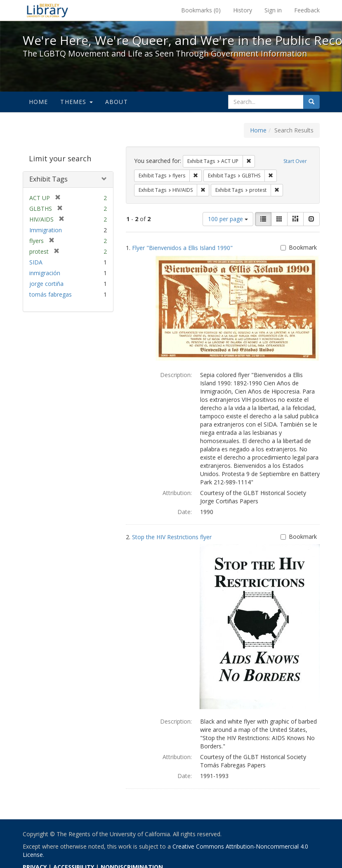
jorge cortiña (46, 284)
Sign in (273, 10)
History (243, 10)
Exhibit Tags (48, 179)
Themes (76, 102)
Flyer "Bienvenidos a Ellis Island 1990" (182, 248)
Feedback (307, 10)
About (117, 102)
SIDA (36, 262)
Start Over (295, 161)
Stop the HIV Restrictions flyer (172, 537)
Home (39, 102)
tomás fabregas (51, 294)
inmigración (45, 273)
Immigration (46, 230)
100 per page (228, 219)
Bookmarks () (201, 10)
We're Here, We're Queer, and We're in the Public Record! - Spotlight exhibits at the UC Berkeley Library (47, 10)
